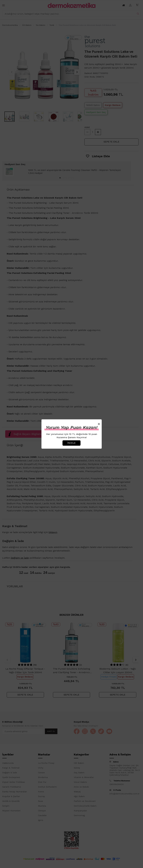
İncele (71, 443)
